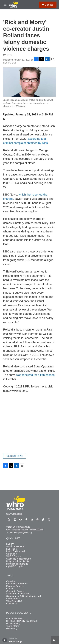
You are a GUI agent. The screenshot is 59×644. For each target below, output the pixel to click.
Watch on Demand (15, 546)
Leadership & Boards (17, 584)
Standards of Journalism (18, 594)
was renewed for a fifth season (35, 375)
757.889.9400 (12, 533)
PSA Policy (12, 629)
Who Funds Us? (14, 601)
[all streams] (55, 640)
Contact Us (12, 604)
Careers (10, 589)
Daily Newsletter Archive (18, 561)
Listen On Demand (15, 551)
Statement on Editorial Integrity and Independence (24, 597)
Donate (49, 5)
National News (15, 456)
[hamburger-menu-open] (5, 5)
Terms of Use (13, 626)
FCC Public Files (14, 619)
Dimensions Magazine (17, 564)
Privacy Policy (13, 624)
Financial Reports (15, 586)
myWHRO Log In (15, 566)
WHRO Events (13, 556)
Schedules (11, 554)
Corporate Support (15, 591)
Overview (11, 581)
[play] (5, 640)
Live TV (10, 544)
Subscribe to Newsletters (18, 559)
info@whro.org (25, 533)
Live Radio (11, 549)
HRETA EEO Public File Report (21, 621)
